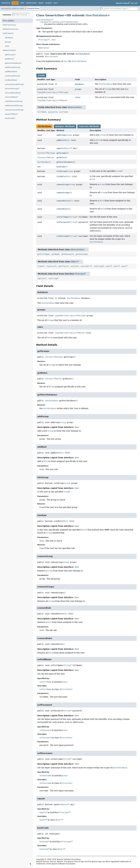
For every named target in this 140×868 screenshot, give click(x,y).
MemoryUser (44, 48)
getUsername (82, 254)
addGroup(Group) (13, 67)
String (73, 217)
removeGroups (63, 193)
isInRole (61, 176)
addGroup (61, 135)
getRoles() (9, 59)
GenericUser (33, 8)
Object (67, 148)
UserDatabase (97, 15)
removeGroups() (12, 89)
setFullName (62, 217)
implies (41, 278)
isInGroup (61, 171)
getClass (63, 266)
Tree (22, 3)
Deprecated (31, 3)
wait (108, 266)
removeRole (62, 201)
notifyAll (85, 266)
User (54, 40)
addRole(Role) (11, 72)
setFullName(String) (14, 101)
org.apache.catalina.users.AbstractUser (59, 22)
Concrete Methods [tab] (89, 126)
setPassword (62, 222)
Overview (6, 3)
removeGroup (62, 184)
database (9, 38)
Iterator (42, 153)
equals (60, 148)
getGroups (61, 153)
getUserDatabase (65, 162)
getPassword (67, 254)
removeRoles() (11, 97)
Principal (43, 40)
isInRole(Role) (11, 80)
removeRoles (62, 209)
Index (41, 3)
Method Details (9, 50)
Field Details (8, 33)
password (53, 112)
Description (8, 21)
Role (64, 100)
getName (55, 254)
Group (64, 92)
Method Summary (11, 29)
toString (98, 266)
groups (8, 42)
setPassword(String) (14, 106)
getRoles (61, 157)
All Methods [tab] (45, 126)
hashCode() (10, 118)
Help (56, 3)
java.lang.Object (44, 20)
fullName (42, 112)
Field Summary (9, 25)
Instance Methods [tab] (65, 126)
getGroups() (10, 55)
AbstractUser (52, 56)
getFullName (43, 254)
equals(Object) (11, 114)
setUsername (62, 236)
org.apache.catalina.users (13, 8)
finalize (51, 266)
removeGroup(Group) (14, 84)
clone (40, 266)
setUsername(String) (14, 110)
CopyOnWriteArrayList (48, 92)
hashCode (61, 167)
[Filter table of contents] (21, 15)
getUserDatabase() (13, 63)
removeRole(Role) (13, 93)
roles (7, 46)
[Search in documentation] (119, 9)
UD (56, 84)
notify (74, 266)
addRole (60, 140)
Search (49, 3)
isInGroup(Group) (13, 76)
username (64, 112)
